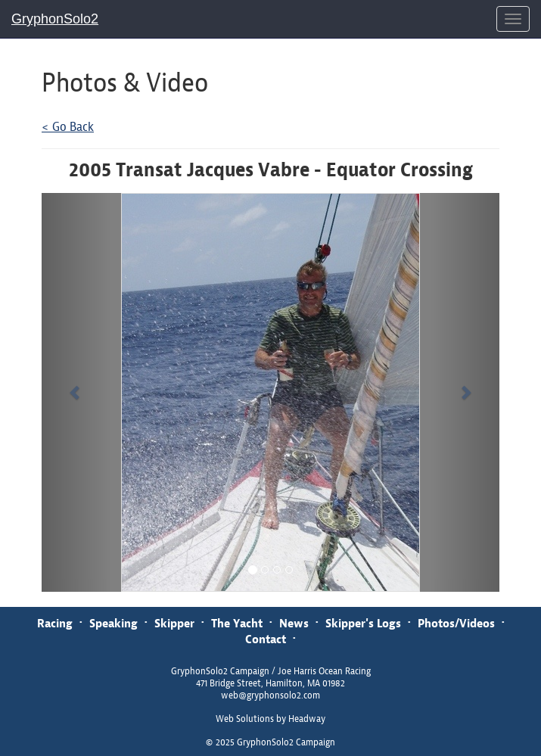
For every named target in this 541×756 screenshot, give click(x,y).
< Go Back (68, 127)
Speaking (113, 623)
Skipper (174, 623)
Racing (55, 623)
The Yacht (237, 623)
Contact (266, 639)
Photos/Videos (456, 623)
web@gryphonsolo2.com (270, 695)
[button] (76, 392)
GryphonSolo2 (55, 19)
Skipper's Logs (363, 623)
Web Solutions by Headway (270, 719)
